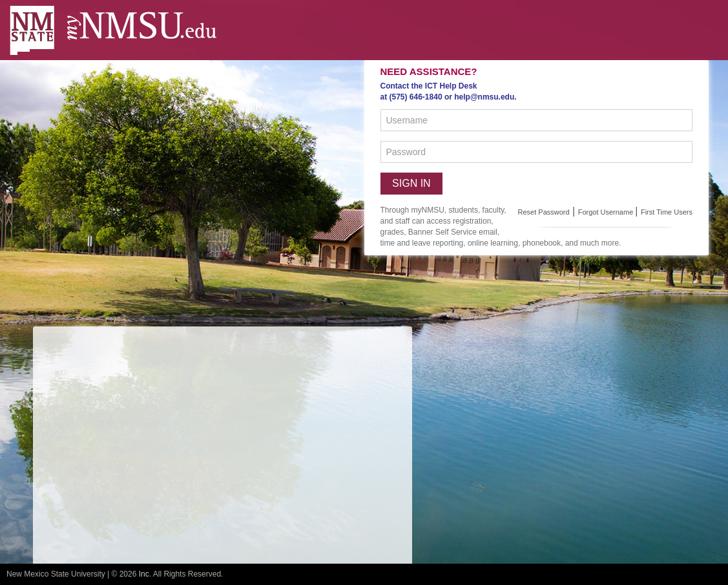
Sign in (411, 183)
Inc (144, 574)
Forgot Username (607, 212)
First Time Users (667, 212)
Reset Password (544, 212)
